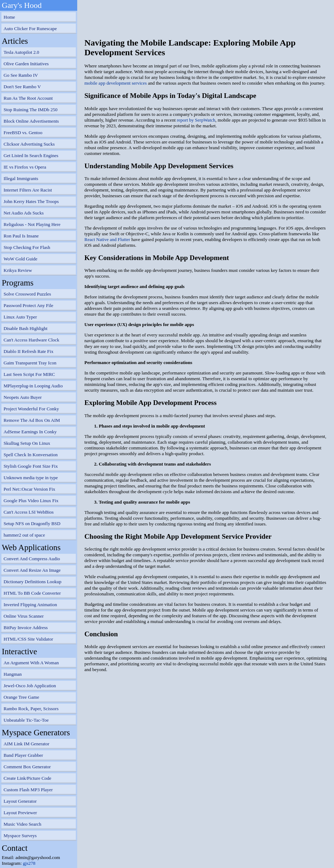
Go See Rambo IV (21, 75)
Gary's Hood (22, 5)
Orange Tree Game (21, 697)
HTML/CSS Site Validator (28, 639)
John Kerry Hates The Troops (31, 201)
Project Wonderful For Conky (31, 409)
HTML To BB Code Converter (32, 593)
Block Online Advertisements (31, 121)
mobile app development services (116, 83)
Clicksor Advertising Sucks (29, 144)
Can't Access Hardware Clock (31, 340)
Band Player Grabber (23, 755)
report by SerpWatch (196, 120)
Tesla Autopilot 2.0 (21, 52)
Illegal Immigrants (21, 178)
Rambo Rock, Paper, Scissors (31, 709)
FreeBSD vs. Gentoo (23, 133)
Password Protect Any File (28, 305)
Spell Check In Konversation (31, 455)
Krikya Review (18, 270)
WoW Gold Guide (20, 259)
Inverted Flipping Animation (30, 605)
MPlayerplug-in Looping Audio (33, 386)
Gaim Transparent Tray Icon (30, 363)
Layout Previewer (20, 813)
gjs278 (29, 863)
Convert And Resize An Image (32, 570)
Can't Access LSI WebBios (29, 512)
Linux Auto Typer (20, 317)
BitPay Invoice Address (26, 628)
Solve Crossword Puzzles (27, 294)
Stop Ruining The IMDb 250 (31, 110)
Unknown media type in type (31, 478)
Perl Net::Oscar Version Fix (29, 489)
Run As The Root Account (28, 98)
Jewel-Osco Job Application (30, 686)
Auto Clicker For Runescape (30, 29)
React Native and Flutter (107, 239)
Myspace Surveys (20, 836)
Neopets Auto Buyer (23, 397)
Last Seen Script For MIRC (29, 374)
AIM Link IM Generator (26, 744)
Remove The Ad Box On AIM (32, 420)
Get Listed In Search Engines (31, 155)
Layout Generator (20, 801)
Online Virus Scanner (24, 616)
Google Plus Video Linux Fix (31, 501)
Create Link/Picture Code (27, 778)
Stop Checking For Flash (27, 247)
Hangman (13, 674)
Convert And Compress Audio (32, 559)
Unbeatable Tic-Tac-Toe (26, 720)
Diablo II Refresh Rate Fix (29, 351)
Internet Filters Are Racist (28, 190)
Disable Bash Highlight (25, 328)
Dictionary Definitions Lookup (33, 582)
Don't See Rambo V (22, 87)
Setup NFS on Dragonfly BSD (32, 523)
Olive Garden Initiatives (26, 64)
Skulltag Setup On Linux (27, 443)
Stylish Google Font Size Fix (31, 466)
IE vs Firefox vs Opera (25, 167)
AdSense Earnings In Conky (30, 432)
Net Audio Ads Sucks (24, 213)
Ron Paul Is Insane (21, 236)
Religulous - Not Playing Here (32, 224)
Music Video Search (22, 824)
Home (9, 17)
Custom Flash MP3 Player (28, 790)
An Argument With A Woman (31, 663)
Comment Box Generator (27, 767)
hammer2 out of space (24, 535)
